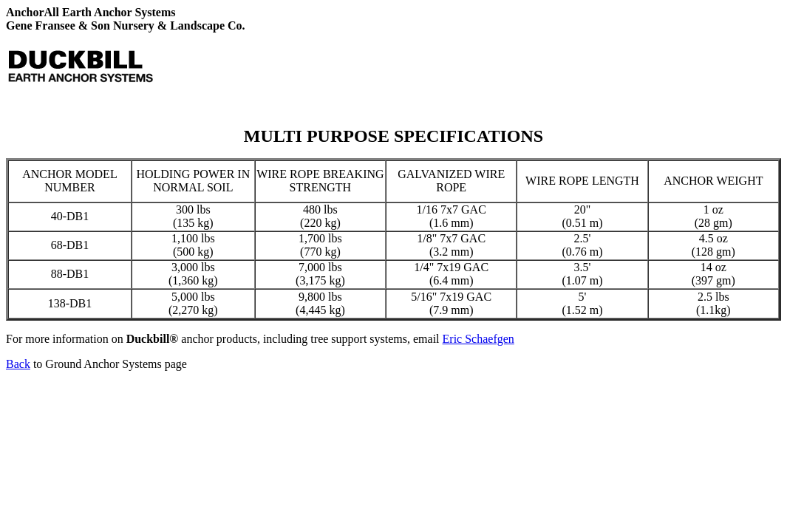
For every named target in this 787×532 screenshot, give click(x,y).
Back (18, 364)
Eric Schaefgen (478, 339)
